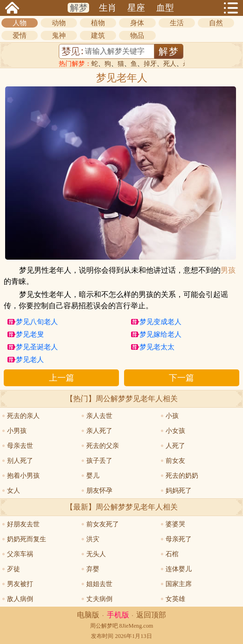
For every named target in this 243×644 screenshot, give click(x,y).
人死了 (175, 446)
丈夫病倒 (99, 599)
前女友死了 (103, 524)
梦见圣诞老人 (37, 347)
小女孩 (175, 431)
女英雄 (175, 599)
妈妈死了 (179, 491)
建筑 (98, 35)
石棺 (172, 554)
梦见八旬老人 (37, 322)
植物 (98, 23)
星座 (136, 8)
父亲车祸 (20, 554)
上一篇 (62, 378)
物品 (137, 35)
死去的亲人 (23, 416)
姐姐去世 (99, 584)
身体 (137, 23)
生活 (177, 23)
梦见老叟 (30, 334)
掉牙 (150, 64)
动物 (59, 23)
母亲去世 (20, 446)
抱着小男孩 (23, 476)
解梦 (79, 8)
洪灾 (93, 539)
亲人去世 (99, 416)
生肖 (108, 8)
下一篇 (181, 378)
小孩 (172, 416)
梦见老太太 (157, 347)
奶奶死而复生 (27, 539)
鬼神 (59, 35)
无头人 (96, 554)
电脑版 (88, 615)
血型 (165, 8)
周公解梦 (101, 626)
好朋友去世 (23, 524)
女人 (14, 491)
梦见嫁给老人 (160, 334)
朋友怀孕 (99, 491)
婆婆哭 (175, 524)
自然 (216, 23)
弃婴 (93, 569)
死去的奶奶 (182, 476)
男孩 (228, 270)
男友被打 (20, 584)
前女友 (175, 461)
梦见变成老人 (160, 322)
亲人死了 (99, 431)
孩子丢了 (99, 461)
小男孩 (17, 431)
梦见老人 (30, 360)
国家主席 (179, 584)
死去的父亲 (103, 446)
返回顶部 (151, 615)
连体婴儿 (179, 569)
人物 (20, 23)
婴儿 (93, 476)
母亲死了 (179, 539)
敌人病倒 (20, 599)
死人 (170, 64)
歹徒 (14, 569)
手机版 (118, 615)
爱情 (20, 35)
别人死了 (20, 461)
